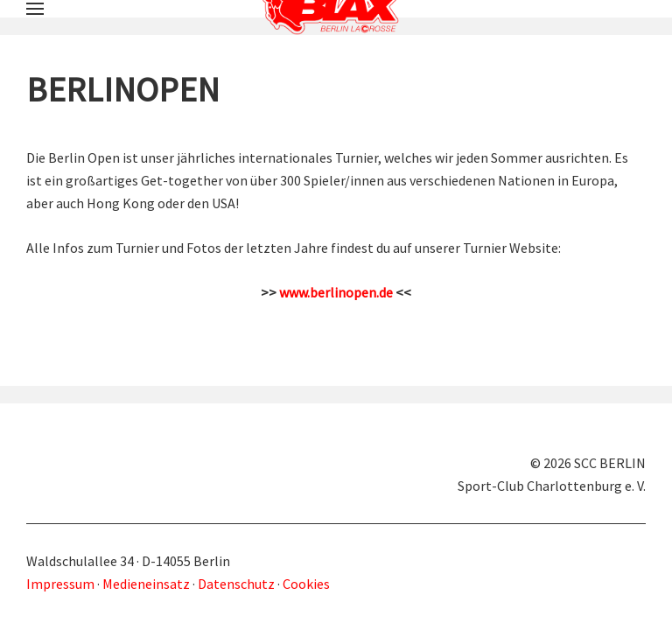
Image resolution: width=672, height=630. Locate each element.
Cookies (306, 584)
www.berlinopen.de (336, 292)
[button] (35, 9)
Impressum (62, 584)
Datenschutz (236, 584)
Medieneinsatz (146, 584)
